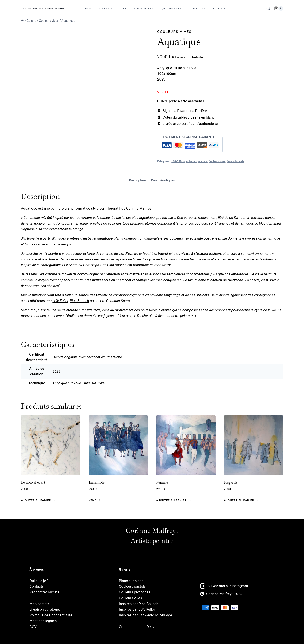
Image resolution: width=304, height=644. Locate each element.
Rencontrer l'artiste (44, 592)
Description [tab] (138, 193)
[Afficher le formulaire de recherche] (268, 8)
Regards (231, 495)
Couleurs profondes (135, 592)
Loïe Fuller (60, 314)
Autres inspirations (197, 161)
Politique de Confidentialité (51, 615)
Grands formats (235, 161)
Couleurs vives (174, 32)
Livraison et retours (45, 609)
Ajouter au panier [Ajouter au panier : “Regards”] (241, 513)
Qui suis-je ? (172, 8)
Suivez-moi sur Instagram (228, 586)
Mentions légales (43, 621)
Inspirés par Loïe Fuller (137, 609)
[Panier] (279, 8)
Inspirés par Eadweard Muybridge (145, 615)
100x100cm (178, 161)
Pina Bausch (79, 314)
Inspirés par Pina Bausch (139, 604)
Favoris (219, 8)
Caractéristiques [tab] (163, 193)
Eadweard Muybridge (164, 308)
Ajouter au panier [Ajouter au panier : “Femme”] (173, 513)
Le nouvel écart (33, 495)
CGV (33, 627)
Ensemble (97, 495)
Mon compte (39, 604)
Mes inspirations (34, 308)
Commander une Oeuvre (138, 627)
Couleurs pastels (132, 586)
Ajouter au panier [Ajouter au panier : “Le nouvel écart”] (38, 513)
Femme (162, 495)
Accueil (85, 8)
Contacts (197, 8)
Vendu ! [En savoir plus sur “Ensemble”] (97, 513)
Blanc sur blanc (131, 581)
